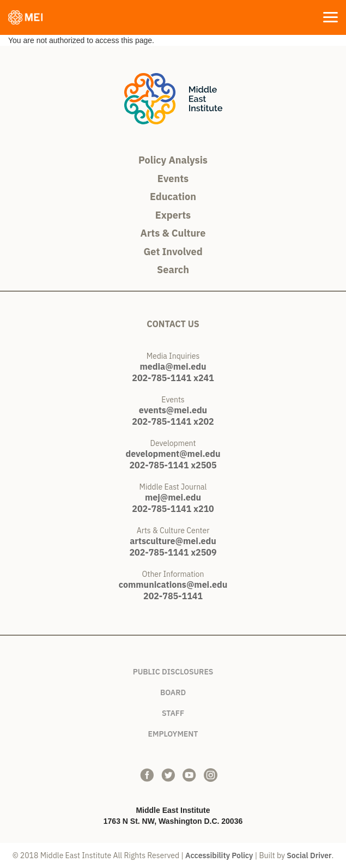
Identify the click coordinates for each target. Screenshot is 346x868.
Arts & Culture (173, 233)
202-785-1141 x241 (173, 378)
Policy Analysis (173, 160)
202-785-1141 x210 (173, 509)
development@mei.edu (173, 454)
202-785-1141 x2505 (173, 465)
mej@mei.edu (173, 497)
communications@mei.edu (173, 584)
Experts (173, 215)
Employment (173, 732)
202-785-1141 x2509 (173, 552)
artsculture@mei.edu (173, 541)
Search (173, 270)
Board (173, 691)
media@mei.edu (173, 366)
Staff (173, 711)
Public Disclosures (173, 670)
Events (173, 179)
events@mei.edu (173, 410)
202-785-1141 (173, 596)
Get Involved (173, 252)
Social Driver (309, 855)
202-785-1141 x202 (173, 421)
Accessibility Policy (219, 855)
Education (173, 197)
